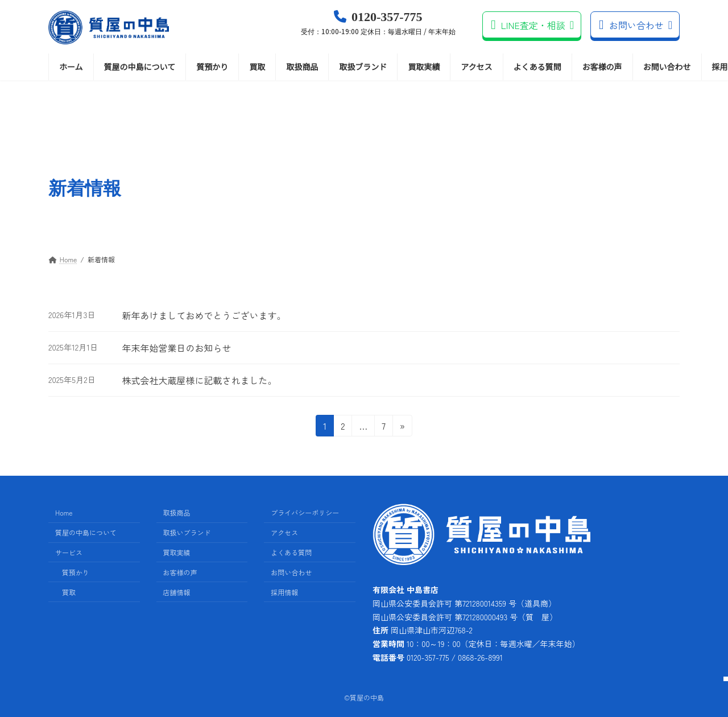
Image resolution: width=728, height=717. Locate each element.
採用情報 (284, 592)
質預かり (76, 572)
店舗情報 (177, 592)
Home (64, 513)
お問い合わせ (636, 25)
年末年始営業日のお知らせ (176, 348)
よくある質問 (291, 552)
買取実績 (177, 552)
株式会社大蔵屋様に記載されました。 (199, 380)
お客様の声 (180, 572)
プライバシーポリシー (305, 513)
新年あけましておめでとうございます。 (204, 315)
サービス (69, 552)
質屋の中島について (86, 532)
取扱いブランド (187, 532)
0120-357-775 (378, 23)
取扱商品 (177, 513)
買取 (69, 592)
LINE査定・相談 (532, 25)
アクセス (284, 532)
